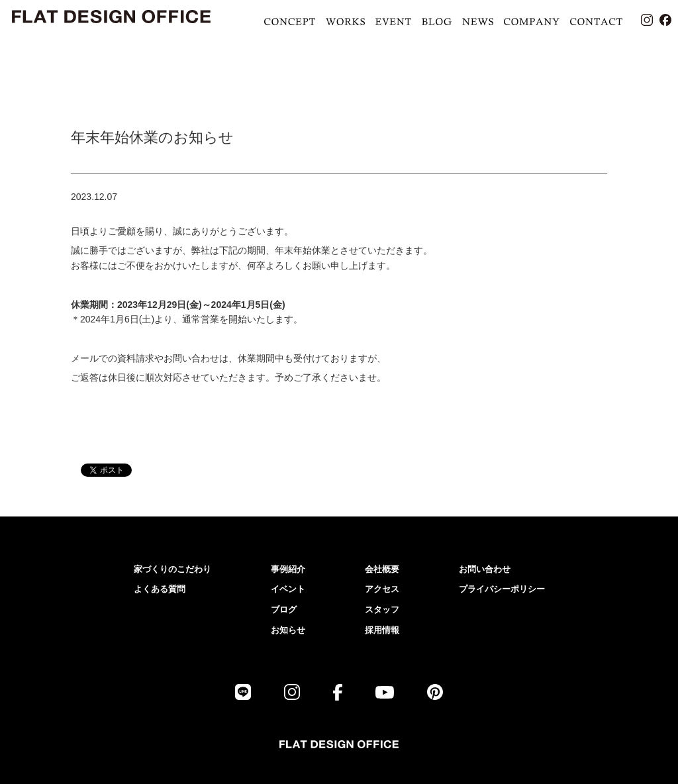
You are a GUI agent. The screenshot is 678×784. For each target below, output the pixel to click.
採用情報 (382, 630)
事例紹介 (288, 569)
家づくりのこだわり (172, 569)
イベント (288, 589)
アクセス (382, 589)
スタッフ (382, 610)
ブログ (284, 610)
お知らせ (288, 630)
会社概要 (382, 569)
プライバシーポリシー (502, 589)
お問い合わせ (485, 569)
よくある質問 (160, 589)
